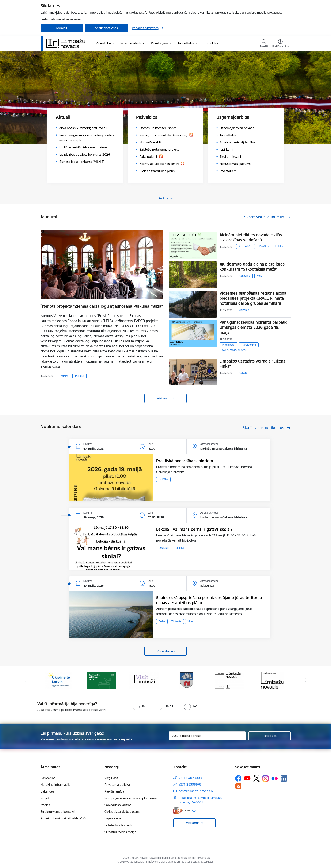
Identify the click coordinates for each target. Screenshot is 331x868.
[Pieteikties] (270, 736)
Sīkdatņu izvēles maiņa (120, 832)
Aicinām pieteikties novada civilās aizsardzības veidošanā (251, 237)
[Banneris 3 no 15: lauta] (144, 680)
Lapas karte (113, 818)
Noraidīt (62, 28)
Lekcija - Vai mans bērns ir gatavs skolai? (194, 529)
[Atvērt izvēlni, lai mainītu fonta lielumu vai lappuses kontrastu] (280, 44)
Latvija (279, 246)
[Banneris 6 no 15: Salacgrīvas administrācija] (272, 680)
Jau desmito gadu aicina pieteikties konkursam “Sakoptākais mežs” (252, 267)
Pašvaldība (48, 778)
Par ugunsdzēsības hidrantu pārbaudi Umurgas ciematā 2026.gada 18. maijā (254, 327)
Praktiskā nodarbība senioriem (185, 461)
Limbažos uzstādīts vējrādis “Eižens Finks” (252, 364)
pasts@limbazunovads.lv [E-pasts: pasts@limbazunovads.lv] (196, 791)
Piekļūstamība (114, 791)
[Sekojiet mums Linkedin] (284, 778)
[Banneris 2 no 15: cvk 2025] (101, 680)
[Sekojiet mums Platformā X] (256, 778)
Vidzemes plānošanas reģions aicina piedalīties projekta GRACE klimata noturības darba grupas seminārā (253, 298)
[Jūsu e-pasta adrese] (207, 736)
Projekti (63, 376)
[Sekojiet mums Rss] (238, 786)
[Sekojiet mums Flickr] (275, 778)
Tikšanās (176, 621)
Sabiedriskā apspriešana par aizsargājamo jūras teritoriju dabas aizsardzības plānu (209, 600)
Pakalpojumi (249, 345)
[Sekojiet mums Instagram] (266, 778)
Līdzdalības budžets (118, 825)
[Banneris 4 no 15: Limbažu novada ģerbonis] (187, 680)
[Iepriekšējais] (24, 680)
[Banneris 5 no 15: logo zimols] (230, 680)
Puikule (79, 376)
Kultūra (243, 373)
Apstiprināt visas (106, 28)
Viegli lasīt (111, 778)
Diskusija (164, 548)
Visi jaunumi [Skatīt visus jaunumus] (165, 398)
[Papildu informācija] (194, 810)
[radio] (139, 706)
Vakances (47, 791)
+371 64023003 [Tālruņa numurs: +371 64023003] (190, 778)
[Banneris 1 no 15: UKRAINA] (59, 680)
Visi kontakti (195, 823)
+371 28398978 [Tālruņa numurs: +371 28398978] (190, 784)
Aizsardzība (246, 246)
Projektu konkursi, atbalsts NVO (63, 818)
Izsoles (45, 805)
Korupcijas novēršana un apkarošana (131, 798)
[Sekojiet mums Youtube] (247, 778)
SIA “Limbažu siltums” (235, 350)
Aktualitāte (228, 345)
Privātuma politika (117, 785)
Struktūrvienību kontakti (58, 812)
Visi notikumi (166, 651)
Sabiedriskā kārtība (118, 805)
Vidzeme (244, 310)
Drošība (264, 246)
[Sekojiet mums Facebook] (238, 778)
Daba (162, 621)
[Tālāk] (307, 680)
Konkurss (244, 276)
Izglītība (163, 479)
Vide (260, 276)
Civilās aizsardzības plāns (122, 812)
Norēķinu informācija (55, 785)
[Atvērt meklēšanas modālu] (264, 44)
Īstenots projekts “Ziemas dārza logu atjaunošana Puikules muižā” (102, 306)
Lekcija (180, 548)
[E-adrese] (182, 810)
